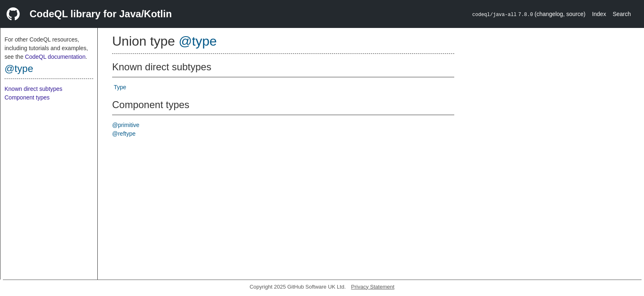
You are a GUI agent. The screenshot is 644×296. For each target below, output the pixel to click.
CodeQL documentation (55, 57)
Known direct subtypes (33, 89)
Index (599, 14)
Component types (27, 97)
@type (19, 68)
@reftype (124, 134)
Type (120, 87)
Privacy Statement (373, 287)
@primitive (126, 125)
